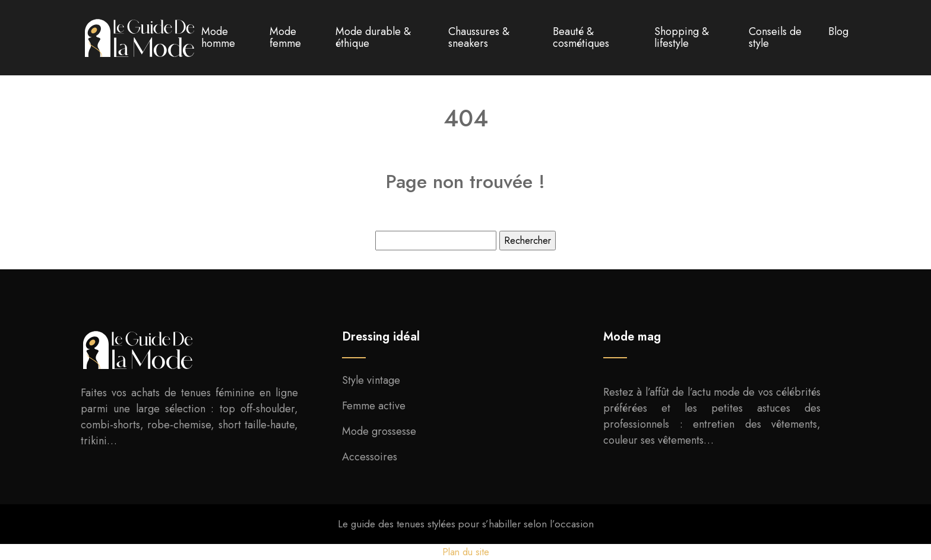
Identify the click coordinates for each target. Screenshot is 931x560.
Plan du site (466, 552)
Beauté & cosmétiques (581, 37)
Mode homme (218, 37)
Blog (838, 31)
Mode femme (285, 37)
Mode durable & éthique (373, 37)
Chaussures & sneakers (479, 37)
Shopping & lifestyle (682, 37)
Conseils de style (775, 37)
